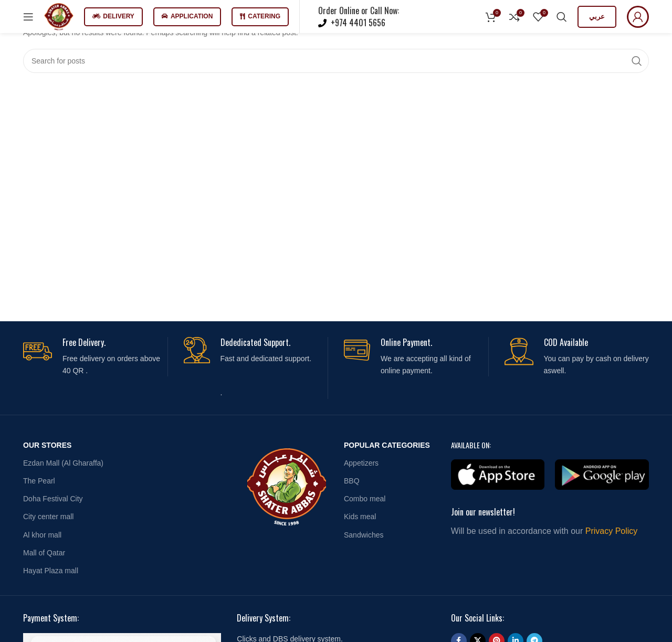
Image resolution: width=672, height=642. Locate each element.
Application (187, 16)
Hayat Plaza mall (51, 571)
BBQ (352, 481)
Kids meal (360, 517)
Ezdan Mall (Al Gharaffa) (63, 463)
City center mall (48, 517)
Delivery (113, 16)
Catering (260, 16)
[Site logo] (59, 16)
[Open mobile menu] (28, 17)
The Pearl (39, 481)
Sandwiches (364, 535)
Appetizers (361, 463)
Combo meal (365, 499)
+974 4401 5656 (357, 23)
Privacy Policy (612, 531)
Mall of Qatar (44, 553)
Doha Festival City (53, 499)
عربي (597, 17)
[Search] (562, 17)
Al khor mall (42, 535)
